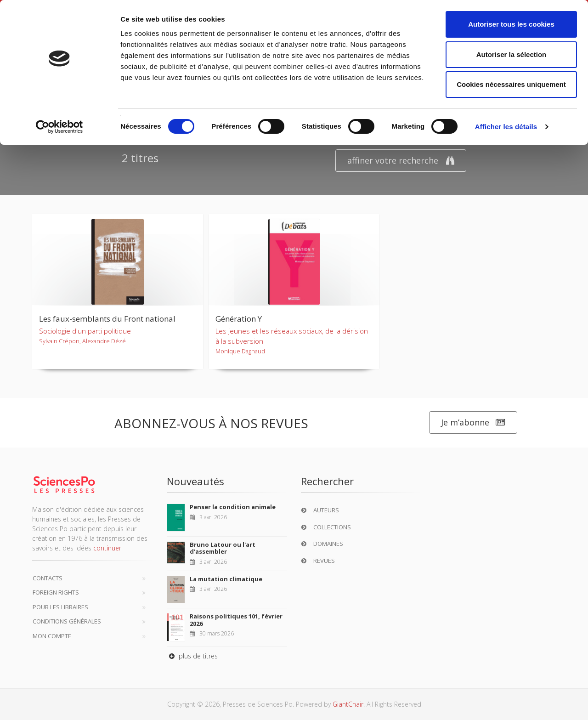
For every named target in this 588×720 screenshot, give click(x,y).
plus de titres (192, 656)
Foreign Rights (56, 592)
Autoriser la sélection (512, 54)
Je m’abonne (473, 422)
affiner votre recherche (401, 161)
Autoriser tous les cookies (511, 24)
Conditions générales (67, 621)
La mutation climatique (226, 579)
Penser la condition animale (233, 507)
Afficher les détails (506, 127)
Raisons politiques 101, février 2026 (236, 620)
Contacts (48, 578)
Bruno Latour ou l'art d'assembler (223, 548)
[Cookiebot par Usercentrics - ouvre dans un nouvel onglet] (59, 127)
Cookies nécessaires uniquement (511, 84)
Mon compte (52, 636)
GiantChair (348, 704)
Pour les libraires (60, 607)
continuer (107, 548)
